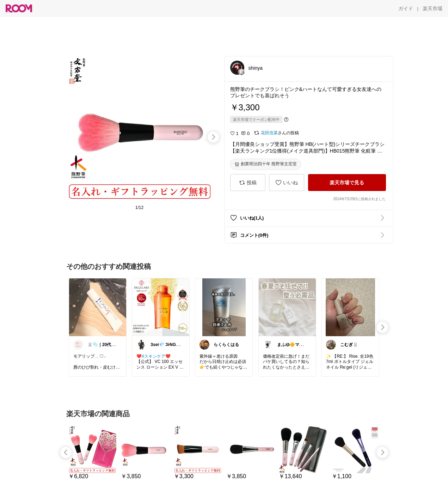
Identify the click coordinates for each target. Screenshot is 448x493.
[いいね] (287, 183)
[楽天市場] (432, 8)
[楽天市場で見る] (347, 183)
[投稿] (248, 183)
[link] (98, 307)
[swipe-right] (213, 137)
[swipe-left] (66, 452)
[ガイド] (406, 8)
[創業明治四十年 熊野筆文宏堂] (266, 164)
